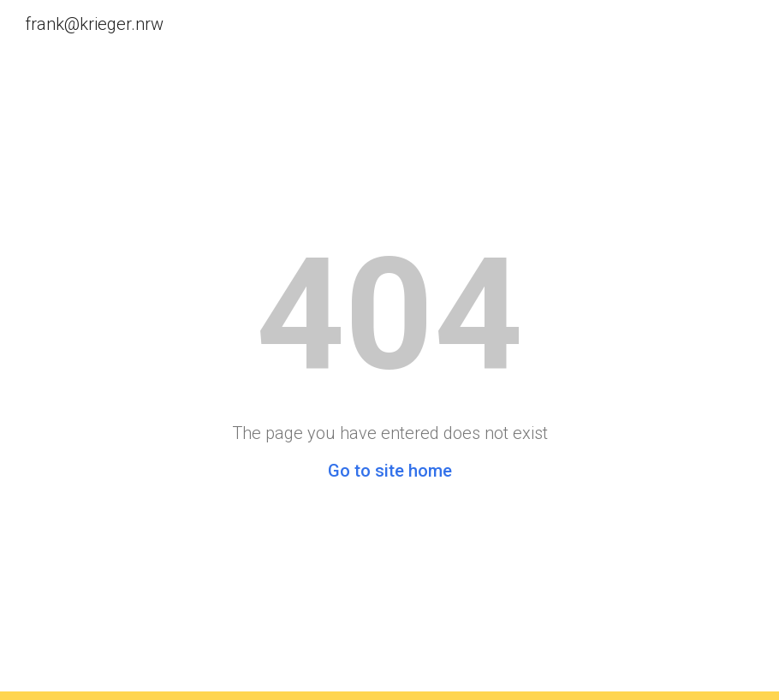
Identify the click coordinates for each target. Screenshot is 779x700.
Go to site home (390, 471)
